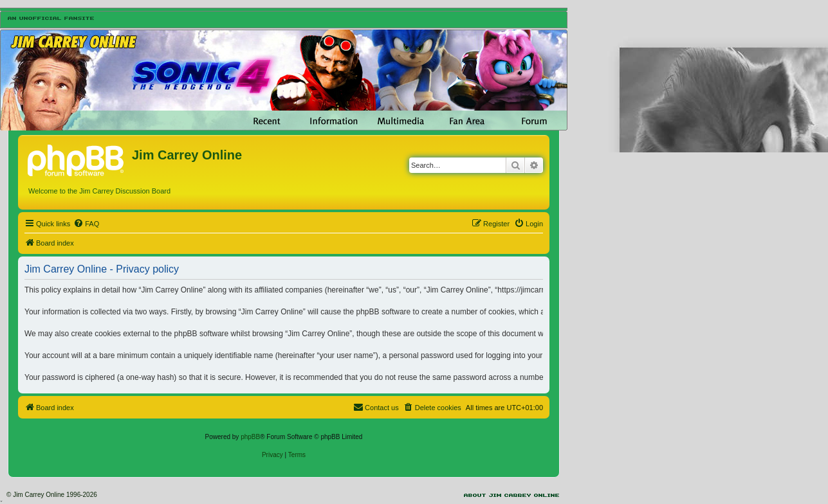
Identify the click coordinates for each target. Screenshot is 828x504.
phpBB (250, 437)
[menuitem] (86, 224)
